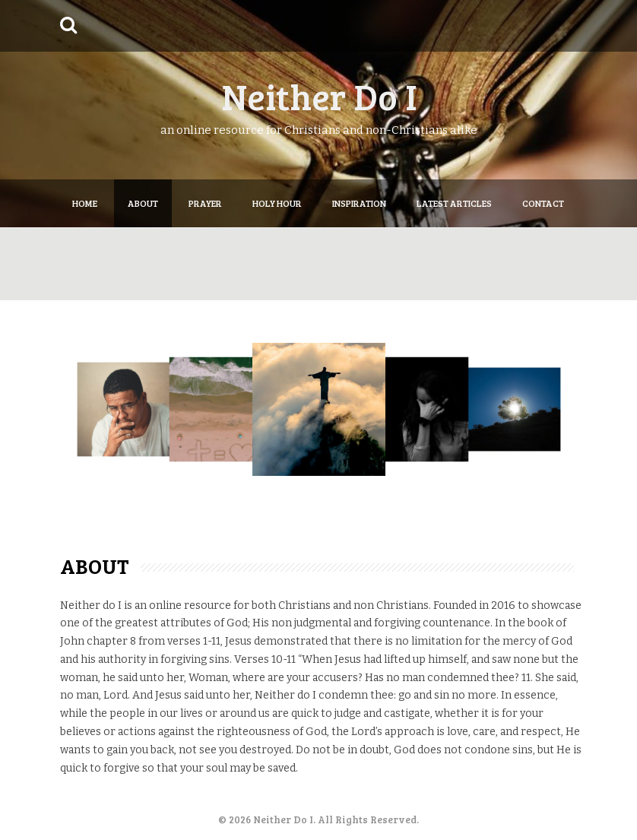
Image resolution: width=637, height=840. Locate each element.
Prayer (205, 203)
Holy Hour (277, 203)
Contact (543, 203)
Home (85, 203)
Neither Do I (319, 95)
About (143, 203)
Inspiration (359, 203)
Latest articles (454, 203)
